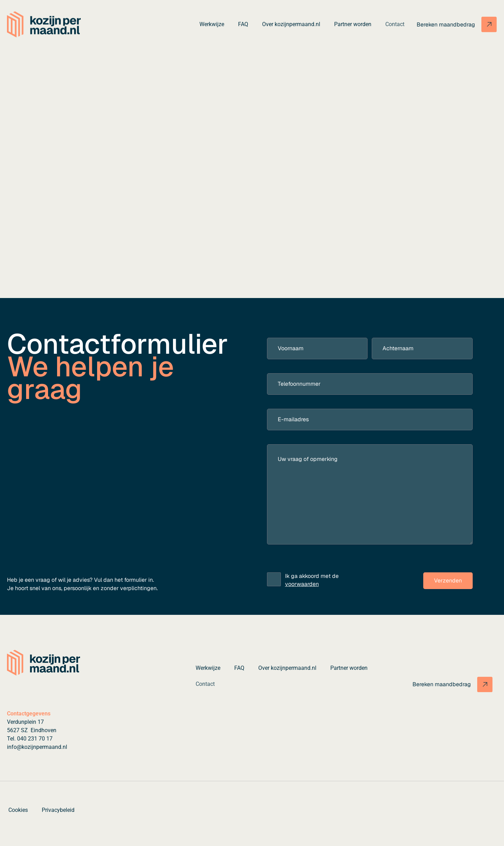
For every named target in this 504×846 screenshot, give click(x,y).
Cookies (18, 810)
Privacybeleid (58, 810)
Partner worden (353, 24)
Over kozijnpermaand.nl (291, 24)
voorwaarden (302, 584)
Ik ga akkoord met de (312, 580)
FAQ (243, 24)
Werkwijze (212, 24)
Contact (395, 24)
